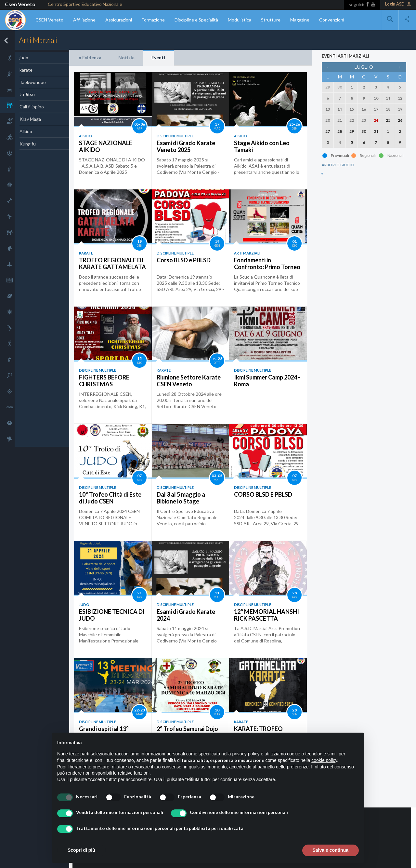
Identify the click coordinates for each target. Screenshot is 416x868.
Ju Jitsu (27, 94)
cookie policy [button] (324, 760)
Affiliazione (84, 20)
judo (24, 57)
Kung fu (28, 144)
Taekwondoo (33, 82)
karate (26, 70)
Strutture (271, 20)
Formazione (153, 20)
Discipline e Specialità (196, 20)
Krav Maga (30, 119)
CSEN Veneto (49, 20)
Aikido (26, 131)
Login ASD (398, 4)
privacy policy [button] (246, 754)
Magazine (300, 20)
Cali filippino (32, 107)
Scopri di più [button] (81, 850)
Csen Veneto (20, 4)
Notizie (126, 57)
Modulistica (240, 20)
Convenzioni (332, 20)
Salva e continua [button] (331, 850)
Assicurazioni (119, 20)
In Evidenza (89, 57)
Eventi (158, 57)
